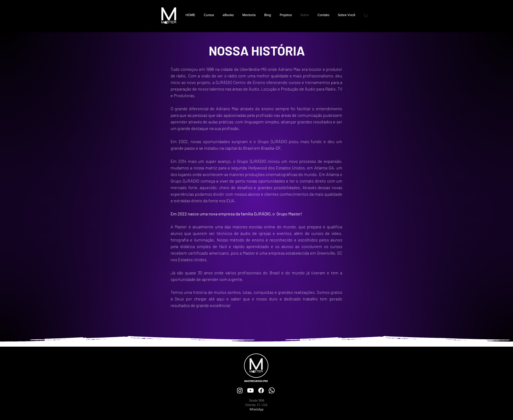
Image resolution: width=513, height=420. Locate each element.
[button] (229, 15)
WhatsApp (256, 409)
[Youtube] (250, 390)
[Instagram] (240, 390)
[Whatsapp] (272, 390)
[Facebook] (261, 390)
